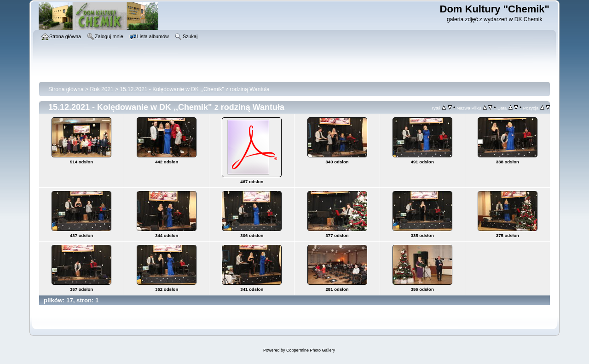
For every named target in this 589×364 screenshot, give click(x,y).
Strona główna (66, 89)
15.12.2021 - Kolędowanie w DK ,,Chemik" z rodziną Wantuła (194, 89)
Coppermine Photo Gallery (311, 350)
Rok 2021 (101, 89)
